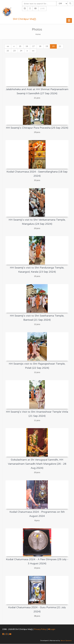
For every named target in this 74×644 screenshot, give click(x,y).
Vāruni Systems (66, 641)
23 (14, 51)
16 (27, 46)
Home (38, 34)
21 (60, 46)
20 (53, 46)
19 (47, 46)
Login (52, 629)
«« (8, 46)
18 (40, 46)
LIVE (42, 8)
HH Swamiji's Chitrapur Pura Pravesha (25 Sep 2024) (37, 128)
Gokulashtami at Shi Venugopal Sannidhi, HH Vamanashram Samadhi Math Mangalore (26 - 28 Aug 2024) (37, 464)
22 (8, 51)
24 (21, 51)
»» (33, 51)
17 (33, 46)
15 (20, 46)
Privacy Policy (40, 629)
